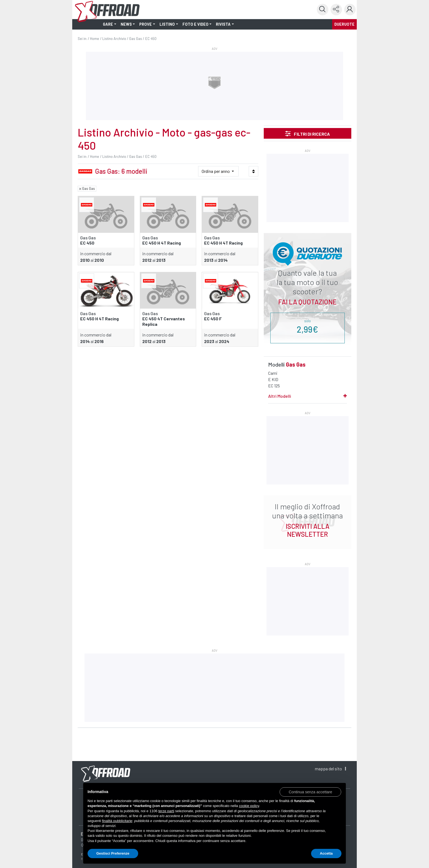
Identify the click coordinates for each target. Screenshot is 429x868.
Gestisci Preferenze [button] (113, 853)
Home (95, 39)
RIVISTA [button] (223, 24)
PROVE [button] (146, 24)
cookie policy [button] (249, 806)
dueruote (344, 24)
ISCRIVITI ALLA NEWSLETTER (308, 530)
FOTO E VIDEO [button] (195, 24)
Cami (273, 373)
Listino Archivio (114, 39)
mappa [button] (330, 769)
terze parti (166, 811)
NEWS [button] (126, 24)
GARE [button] (108, 24)
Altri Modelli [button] (280, 396)
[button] (310, 792)
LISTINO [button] (167, 24)
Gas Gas (136, 39)
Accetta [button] (326, 853)
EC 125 (274, 386)
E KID (273, 379)
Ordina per (216, 171)
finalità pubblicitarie (117, 821)
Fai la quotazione (307, 302)
